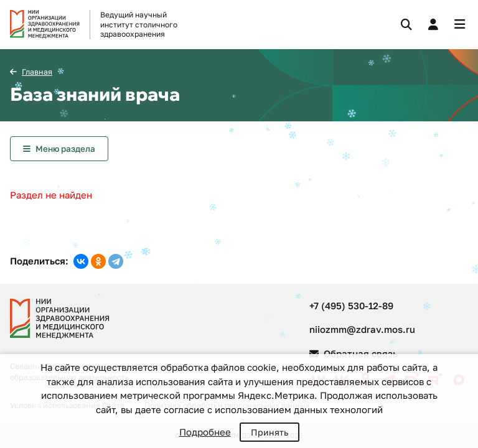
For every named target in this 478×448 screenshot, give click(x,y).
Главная (37, 72)
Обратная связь (354, 353)
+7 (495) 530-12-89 (351, 306)
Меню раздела (65, 149)
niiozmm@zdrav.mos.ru (362, 329)
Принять (269, 432)
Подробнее (205, 432)
